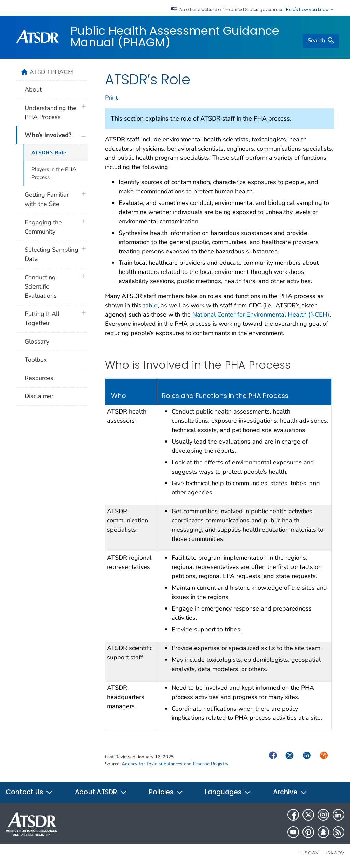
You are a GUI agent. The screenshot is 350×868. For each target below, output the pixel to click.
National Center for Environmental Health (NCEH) (261, 314)
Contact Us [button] (29, 792)
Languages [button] (228, 792)
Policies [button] (166, 792)
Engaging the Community (43, 227)
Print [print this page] (111, 98)
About (33, 89)
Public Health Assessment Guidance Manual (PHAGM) (175, 37)
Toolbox (36, 360)
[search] (321, 41)
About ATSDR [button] (101, 792)
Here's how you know (310, 10)
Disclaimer (39, 396)
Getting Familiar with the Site (47, 199)
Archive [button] (290, 792)
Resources (39, 378)
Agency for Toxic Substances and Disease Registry (175, 764)
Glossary (37, 341)
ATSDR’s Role (49, 153)
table (150, 305)
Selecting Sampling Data (51, 254)
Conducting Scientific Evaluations (41, 286)
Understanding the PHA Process (51, 113)
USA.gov (334, 853)
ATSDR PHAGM (51, 72)
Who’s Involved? (48, 135)
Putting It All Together (42, 318)
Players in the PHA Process (54, 173)
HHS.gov (308, 853)
